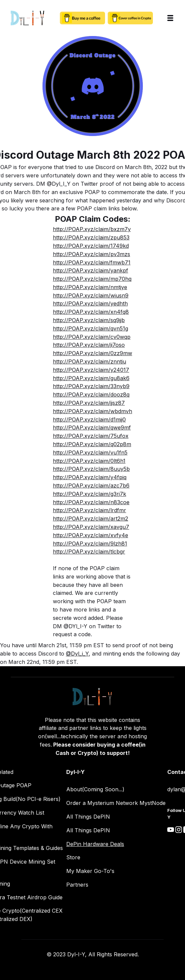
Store (73, 857)
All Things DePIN (88, 817)
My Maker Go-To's (90, 871)
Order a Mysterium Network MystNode (116, 803)
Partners (77, 885)
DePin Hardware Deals (95, 844)
